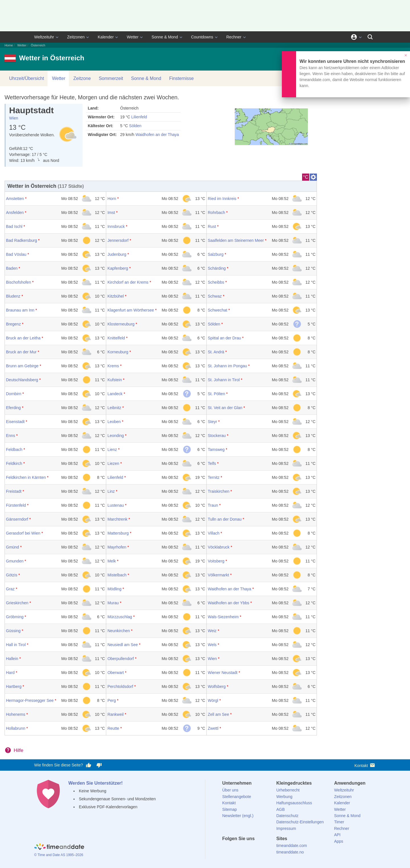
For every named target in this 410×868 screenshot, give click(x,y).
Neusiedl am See (123, 645)
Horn (112, 199)
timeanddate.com (291, 846)
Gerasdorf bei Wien (23, 533)
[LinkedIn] (246, 849)
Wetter (133, 37)
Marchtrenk (117, 519)
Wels (212, 645)
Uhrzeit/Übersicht (27, 78)
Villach (214, 533)
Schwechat (218, 310)
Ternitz (214, 477)
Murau (113, 603)
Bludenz (13, 296)
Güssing (13, 631)
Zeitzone (82, 78)
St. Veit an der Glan (225, 408)
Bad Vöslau (16, 254)
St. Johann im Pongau (227, 366)
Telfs (212, 463)
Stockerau (217, 436)
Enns (11, 436)
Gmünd (13, 547)
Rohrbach (217, 213)
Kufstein (115, 380)
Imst (111, 213)
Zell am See (219, 714)
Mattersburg (118, 533)
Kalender (106, 37)
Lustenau (116, 505)
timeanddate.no (290, 852)
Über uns (230, 790)
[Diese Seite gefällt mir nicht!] (99, 765)
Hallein (12, 659)
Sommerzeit (111, 78)
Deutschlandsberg (22, 380)
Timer (339, 822)
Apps (339, 841)
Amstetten (15, 199)
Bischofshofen (19, 282)
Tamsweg (216, 450)
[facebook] (227, 849)
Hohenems (16, 714)
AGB (280, 809)
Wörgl (213, 700)
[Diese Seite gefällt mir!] (89, 765)
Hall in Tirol (16, 645)
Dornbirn (14, 394)
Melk (112, 561)
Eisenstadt (15, 422)
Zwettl (213, 728)
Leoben (114, 422)
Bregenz (13, 324)
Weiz (212, 631)
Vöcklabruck (219, 547)
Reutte (113, 728)
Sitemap (230, 809)
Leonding (116, 436)
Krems (113, 366)
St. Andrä (216, 352)
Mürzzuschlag (120, 617)
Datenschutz (287, 816)
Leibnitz (114, 408)
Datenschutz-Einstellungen (300, 822)
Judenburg (117, 254)
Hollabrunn (16, 728)
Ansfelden (15, 213)
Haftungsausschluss (294, 803)
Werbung (284, 797)
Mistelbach (117, 575)
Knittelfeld (116, 338)
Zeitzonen (76, 37)
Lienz (112, 450)
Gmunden (15, 561)
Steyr (213, 422)
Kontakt (365, 765)
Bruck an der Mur (21, 352)
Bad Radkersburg (21, 240)
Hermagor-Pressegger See (30, 700)
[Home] (59, 848)
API (337, 835)
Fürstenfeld (16, 505)
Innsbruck (116, 226)
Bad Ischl (14, 226)
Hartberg (14, 686)
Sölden (135, 126)
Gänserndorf (17, 519)
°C (306, 177)
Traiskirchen (219, 491)
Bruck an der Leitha (23, 338)
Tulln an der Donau (225, 519)
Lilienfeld (139, 117)
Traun (213, 505)
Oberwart (116, 673)
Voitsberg (216, 561)
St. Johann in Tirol (224, 380)
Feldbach (14, 450)
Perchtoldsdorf (120, 686)
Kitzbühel (116, 296)
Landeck (115, 394)
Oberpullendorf (121, 659)
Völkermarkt (219, 575)
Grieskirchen (17, 603)
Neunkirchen (119, 631)
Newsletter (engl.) (238, 816)
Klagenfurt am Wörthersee (131, 310)
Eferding (13, 408)
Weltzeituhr (44, 37)
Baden (12, 268)
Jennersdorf (118, 240)
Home (9, 45)
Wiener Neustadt (223, 673)
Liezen (113, 463)
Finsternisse (181, 78)
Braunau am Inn (20, 310)
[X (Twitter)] (236, 849)
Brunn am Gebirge (22, 366)
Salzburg (216, 254)
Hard (10, 673)
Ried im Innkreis (222, 199)
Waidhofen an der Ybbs (229, 603)
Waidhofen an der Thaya (157, 135)
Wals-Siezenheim (223, 617)
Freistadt (14, 491)
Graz (10, 589)
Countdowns (202, 37)
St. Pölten (217, 394)
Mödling (114, 589)
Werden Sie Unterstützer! (96, 783)
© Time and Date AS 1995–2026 (59, 855)
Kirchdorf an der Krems (128, 282)
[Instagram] (255, 849)
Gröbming (15, 617)
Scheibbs (216, 282)
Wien (14, 118)
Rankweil (115, 714)
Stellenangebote (237, 797)
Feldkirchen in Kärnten (26, 477)
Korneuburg (118, 352)
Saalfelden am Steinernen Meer (236, 240)
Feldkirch (14, 463)
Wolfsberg (217, 686)
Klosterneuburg (121, 324)
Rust (212, 226)
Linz (111, 491)
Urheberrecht (288, 790)
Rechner (234, 37)
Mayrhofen (117, 547)
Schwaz (215, 296)
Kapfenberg (118, 268)
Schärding (217, 268)
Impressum (286, 828)
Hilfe (19, 750)
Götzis (12, 575)
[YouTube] (265, 849)
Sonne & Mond (165, 37)
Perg (112, 700)
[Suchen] (370, 37)
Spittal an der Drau (225, 338)
